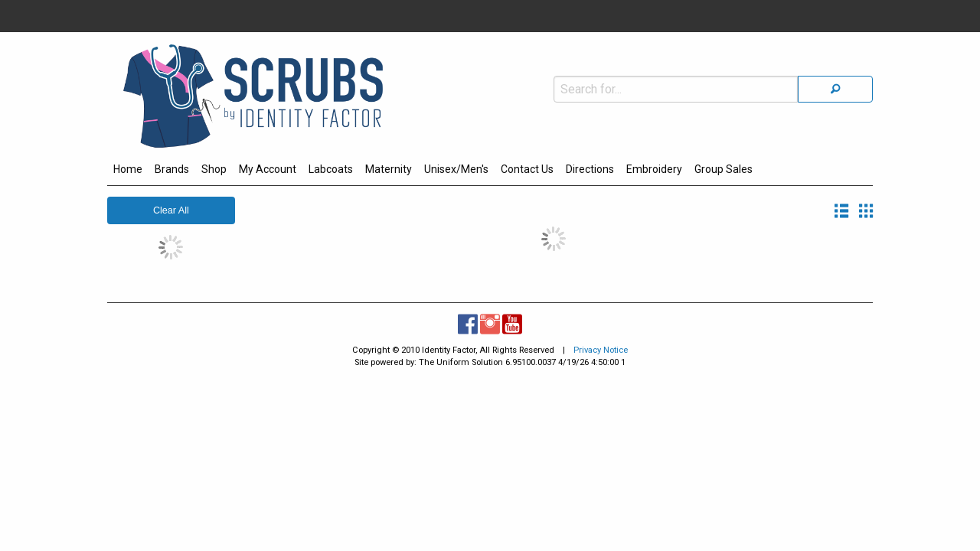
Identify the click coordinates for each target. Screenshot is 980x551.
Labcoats (331, 169)
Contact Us (527, 169)
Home (128, 169)
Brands (172, 169)
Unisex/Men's (456, 169)
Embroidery (654, 169)
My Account (268, 169)
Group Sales (724, 169)
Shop (214, 169)
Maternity (389, 169)
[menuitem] (128, 171)
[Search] (835, 56)
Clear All (171, 210)
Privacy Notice (601, 350)
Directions (590, 169)
